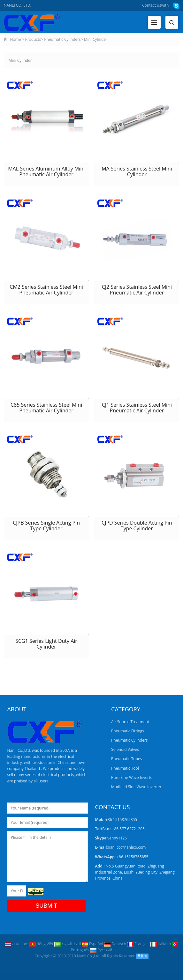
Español (93, 944)
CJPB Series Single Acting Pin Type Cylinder (46, 526)
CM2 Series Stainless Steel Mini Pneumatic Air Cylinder (46, 290)
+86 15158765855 (132, 857)
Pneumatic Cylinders (62, 39)
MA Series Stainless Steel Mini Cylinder (137, 171)
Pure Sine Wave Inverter (133, 777)
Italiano (161, 944)
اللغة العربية (68, 944)
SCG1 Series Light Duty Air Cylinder (46, 644)
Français (139, 944)
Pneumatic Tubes (126, 759)
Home (15, 39)
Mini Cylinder (96, 39)
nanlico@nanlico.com (127, 847)
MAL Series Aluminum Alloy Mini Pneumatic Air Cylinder (46, 171)
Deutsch (116, 944)
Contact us (152, 5)
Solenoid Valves (125, 749)
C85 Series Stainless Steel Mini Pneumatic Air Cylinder (46, 408)
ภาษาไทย (17, 944)
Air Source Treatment (130, 722)
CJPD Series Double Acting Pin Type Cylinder (137, 526)
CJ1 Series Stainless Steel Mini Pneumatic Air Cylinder (137, 408)
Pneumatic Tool (125, 768)
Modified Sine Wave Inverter (136, 787)
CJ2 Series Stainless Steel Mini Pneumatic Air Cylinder (137, 290)
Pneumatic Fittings (128, 731)
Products (33, 39)
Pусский (101, 950)
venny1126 (117, 838)
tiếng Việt (42, 944)
